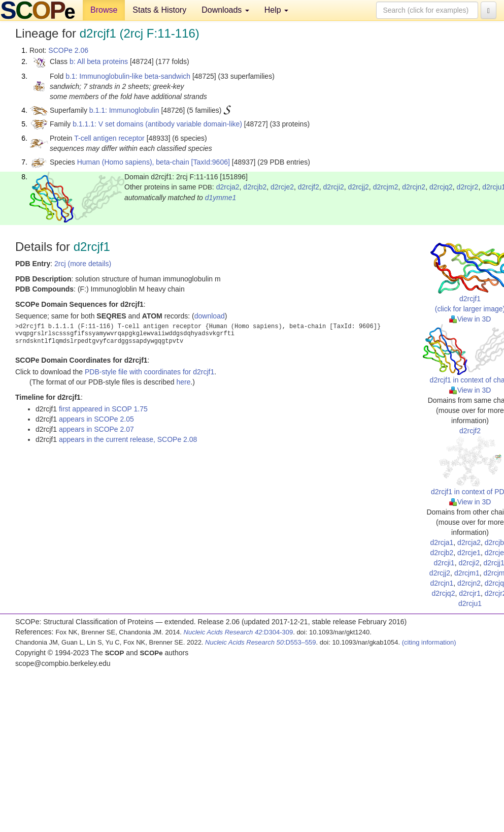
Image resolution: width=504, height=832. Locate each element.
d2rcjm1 (467, 573)
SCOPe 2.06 (68, 50)
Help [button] (276, 10)
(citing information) (429, 642)
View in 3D (470, 319)
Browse (104, 10)
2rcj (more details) (83, 264)
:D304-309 (239, 632)
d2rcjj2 (359, 187)
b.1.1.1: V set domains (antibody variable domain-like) (157, 124)
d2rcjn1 (442, 583)
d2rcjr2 (468, 187)
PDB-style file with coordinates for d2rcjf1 (149, 372)
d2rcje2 (282, 187)
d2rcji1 (444, 563)
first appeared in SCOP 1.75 (103, 409)
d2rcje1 (469, 553)
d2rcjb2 (255, 187)
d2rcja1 (442, 542)
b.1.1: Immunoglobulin (124, 110)
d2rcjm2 (386, 187)
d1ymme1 (221, 198)
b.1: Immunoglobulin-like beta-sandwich (128, 76)
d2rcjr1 (470, 593)
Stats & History (159, 10)
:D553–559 (261, 642)
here (183, 382)
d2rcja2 (228, 187)
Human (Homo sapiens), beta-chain (133, 162)
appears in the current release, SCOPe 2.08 (128, 439)
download (210, 316)
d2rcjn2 (414, 187)
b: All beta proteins (99, 61)
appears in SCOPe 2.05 (96, 419)
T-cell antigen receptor (109, 138)
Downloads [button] (225, 10)
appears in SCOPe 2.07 (96, 429)
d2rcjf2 (309, 187)
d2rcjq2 (441, 187)
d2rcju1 (470, 603)
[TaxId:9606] (211, 162)
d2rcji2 (334, 187)
